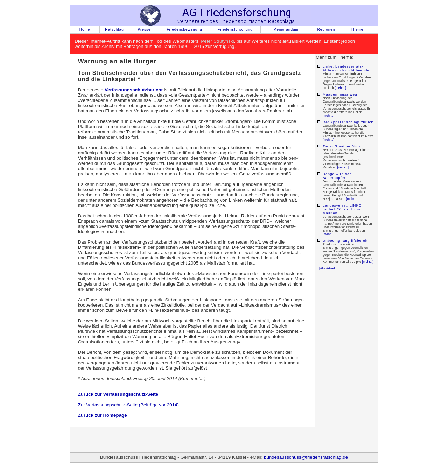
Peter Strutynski (217, 41)
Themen (358, 30)
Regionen (326, 30)
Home (85, 30)
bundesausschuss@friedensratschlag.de (306, 457)
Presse (144, 30)
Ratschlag (114, 30)
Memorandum (286, 30)
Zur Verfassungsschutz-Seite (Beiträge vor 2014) (128, 405)
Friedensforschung (235, 30)
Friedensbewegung (184, 30)
